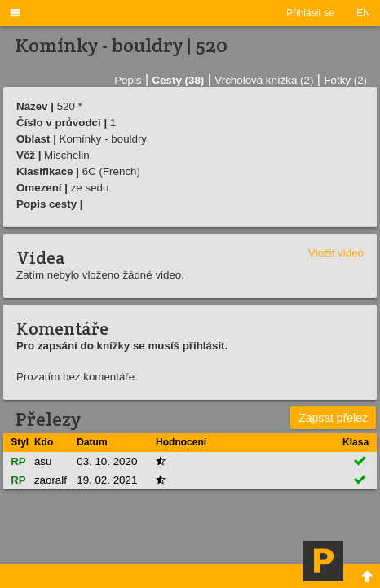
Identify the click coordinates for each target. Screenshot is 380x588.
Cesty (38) (179, 80)
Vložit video (336, 253)
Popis (128, 80)
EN (363, 13)
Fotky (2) (345, 80)
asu (43, 461)
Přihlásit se (310, 13)
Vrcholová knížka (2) (264, 80)
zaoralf (51, 480)
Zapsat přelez (333, 418)
